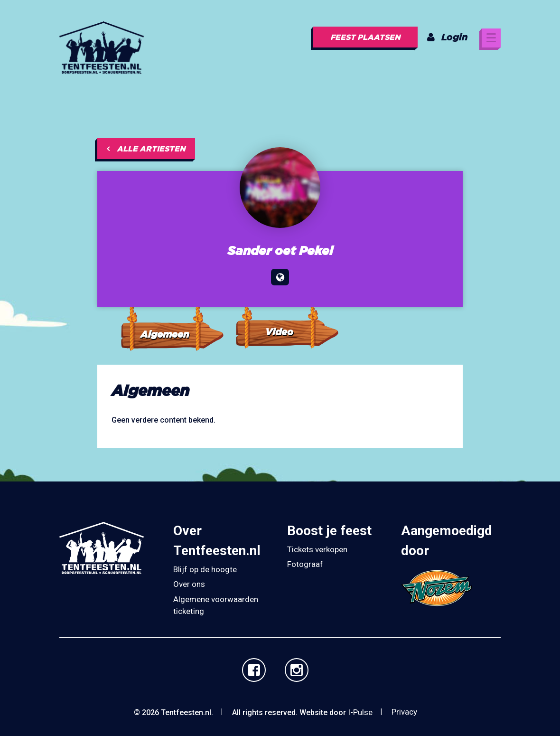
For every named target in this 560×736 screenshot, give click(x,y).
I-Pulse (360, 712)
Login (448, 37)
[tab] (172, 316)
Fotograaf (305, 564)
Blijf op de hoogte (205, 569)
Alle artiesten (146, 149)
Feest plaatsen (365, 37)
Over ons (189, 584)
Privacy (404, 712)
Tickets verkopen (317, 549)
